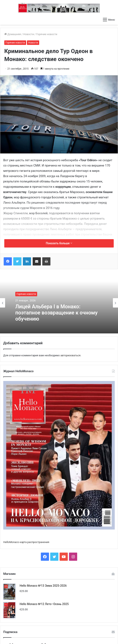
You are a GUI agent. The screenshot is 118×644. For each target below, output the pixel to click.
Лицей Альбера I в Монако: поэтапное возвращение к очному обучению (56, 313)
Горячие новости (47, 34)
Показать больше (59, 243)
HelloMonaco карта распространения (26, 542)
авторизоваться (70, 355)
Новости (29, 34)
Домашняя (13, 34)
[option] (59, 303)
